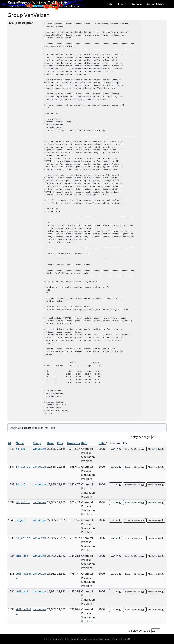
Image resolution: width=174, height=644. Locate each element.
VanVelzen (39, 449)
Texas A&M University (54, 639)
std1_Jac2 (22, 556)
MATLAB (116, 449)
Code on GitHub (121, 639)
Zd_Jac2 (21, 484)
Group (37, 443)
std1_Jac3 (22, 591)
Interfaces (136, 4)
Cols (60, 443)
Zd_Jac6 (21, 449)
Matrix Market (156, 449)
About (122, 4)
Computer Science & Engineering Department (88, 639)
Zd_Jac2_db (23, 502)
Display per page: (140, 437)
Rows (51, 443)
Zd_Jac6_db (23, 467)
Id (10, 443)
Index (110, 4)
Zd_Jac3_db (23, 538)
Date (103, 443)
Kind (84, 443)
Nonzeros (73, 443)
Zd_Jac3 (21, 520)
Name (20, 443)
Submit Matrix (155, 4)
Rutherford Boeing (134, 449)
